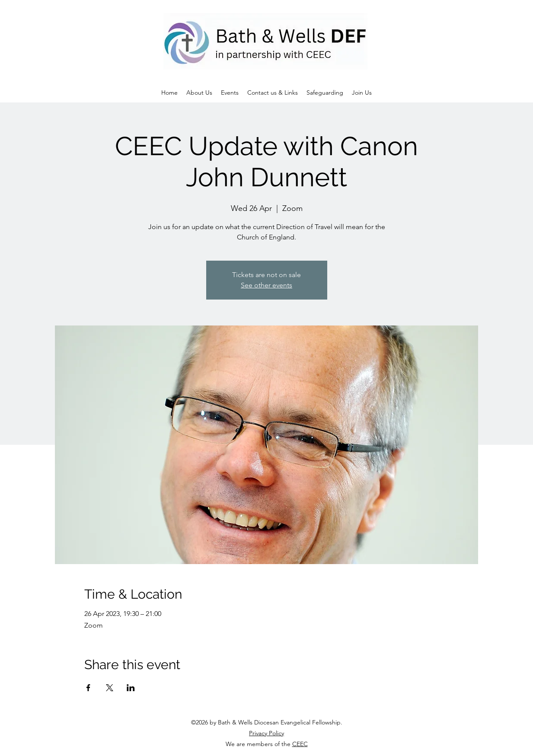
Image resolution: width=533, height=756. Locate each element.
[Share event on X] (110, 688)
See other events (266, 285)
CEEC (300, 744)
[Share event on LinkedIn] (131, 688)
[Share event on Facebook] (88, 688)
